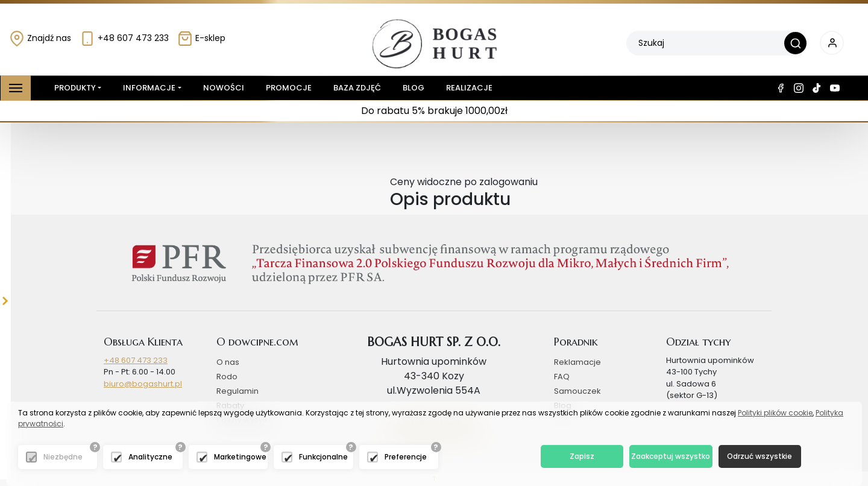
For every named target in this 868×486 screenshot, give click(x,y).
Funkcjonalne (323, 457)
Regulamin (237, 391)
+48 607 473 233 (124, 38)
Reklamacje (577, 362)
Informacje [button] (149, 88)
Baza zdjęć (357, 88)
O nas (228, 362)
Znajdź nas (40, 38)
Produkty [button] (73, 88)
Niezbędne (63, 457)
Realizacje (469, 88)
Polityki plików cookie (775, 413)
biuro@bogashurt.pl (143, 384)
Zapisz (582, 456)
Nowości (224, 88)
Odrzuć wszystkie (759, 456)
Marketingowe (240, 457)
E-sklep (201, 38)
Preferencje (406, 457)
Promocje (289, 88)
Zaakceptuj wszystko (671, 456)
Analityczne (150, 457)
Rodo (227, 377)
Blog (414, 88)
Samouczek (577, 391)
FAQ (562, 377)
